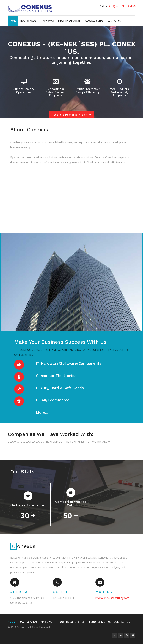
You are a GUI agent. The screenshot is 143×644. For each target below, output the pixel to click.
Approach (48, 21)
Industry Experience (69, 21)
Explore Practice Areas (70, 115)
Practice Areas (29, 21)
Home (13, 21)
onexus (23, 547)
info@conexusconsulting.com (112, 598)
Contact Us (114, 21)
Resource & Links (94, 21)
